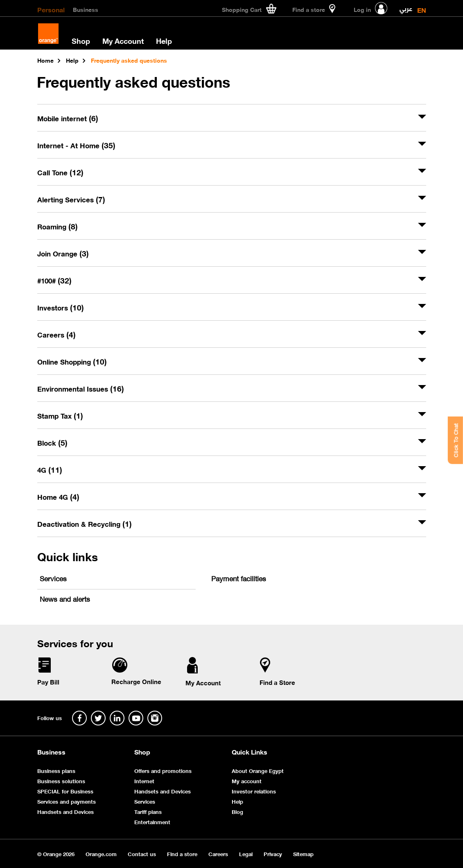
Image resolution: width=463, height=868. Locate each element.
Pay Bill (48, 682)
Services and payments (67, 801)
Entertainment (152, 822)
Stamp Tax (60, 415)
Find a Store (277, 682)
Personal (51, 9)
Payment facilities (239, 578)
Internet (144, 781)
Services (53, 578)
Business (86, 9)
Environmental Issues (81, 388)
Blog (237, 811)
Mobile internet (68, 118)
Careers (56, 334)
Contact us (142, 853)
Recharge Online (136, 681)
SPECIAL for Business (65, 791)
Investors (61, 307)
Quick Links (250, 752)
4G (50, 469)
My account (247, 781)
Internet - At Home (76, 145)
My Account (123, 41)
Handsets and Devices (65, 811)
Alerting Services (71, 199)
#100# (54, 280)
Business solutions (61, 781)
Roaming (58, 226)
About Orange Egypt (258, 770)
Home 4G (58, 496)
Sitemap (303, 853)
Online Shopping (72, 361)
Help (164, 41)
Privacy (273, 853)
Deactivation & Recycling (85, 524)
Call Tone (60, 172)
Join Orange (63, 253)
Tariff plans (148, 811)
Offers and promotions (163, 770)
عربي (406, 7)
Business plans (56, 770)
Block (52, 442)
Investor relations (254, 791)
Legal (246, 853)
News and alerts (65, 598)
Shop (81, 41)
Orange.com (101, 853)
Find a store (182, 853)
